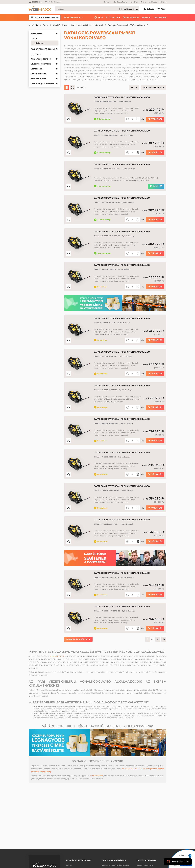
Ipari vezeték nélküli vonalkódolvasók (87, 25)
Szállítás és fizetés (121, 2)
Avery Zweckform (145, 865)
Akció (100, 17)
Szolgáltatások (74, 17)
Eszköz (46, 25)
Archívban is (129, 9)
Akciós (37, 54)
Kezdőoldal (33, 25)
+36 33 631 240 (35, 2)
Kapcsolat (107, 2)
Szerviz (143, 2)
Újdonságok (115, 17)
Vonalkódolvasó (60, 25)
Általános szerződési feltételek (115, 865)
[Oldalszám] (148, 639)
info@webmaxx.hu (53, 2)
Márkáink (163, 2)
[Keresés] (97, 9)
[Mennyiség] (133, 119)
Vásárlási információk (114, 860)
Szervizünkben (96, 776)
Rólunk (69, 865)
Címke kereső (160, 17)
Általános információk (79, 860)
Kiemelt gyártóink (146, 860)
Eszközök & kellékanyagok (45, 17)
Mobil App (146, 17)
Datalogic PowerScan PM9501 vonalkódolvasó (128, 25)
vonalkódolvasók (57, 656)
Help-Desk (134, 2)
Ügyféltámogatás (131, 17)
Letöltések (153, 2)
